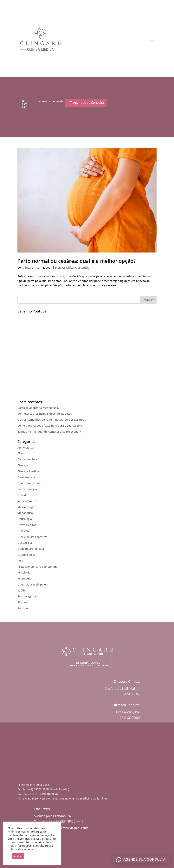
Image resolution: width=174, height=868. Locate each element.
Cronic (84, 828)
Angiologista (25, 447)
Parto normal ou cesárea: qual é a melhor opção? (77, 261)
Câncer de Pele (27, 459)
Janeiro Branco (27, 501)
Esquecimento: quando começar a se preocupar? (49, 432)
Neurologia (25, 519)
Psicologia (24, 572)
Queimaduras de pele (32, 584)
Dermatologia (26, 477)
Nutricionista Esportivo (32, 537)
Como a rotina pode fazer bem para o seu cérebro (50, 426)
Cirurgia (23, 465)
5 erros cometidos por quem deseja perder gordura (51, 420)
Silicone (23, 602)
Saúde (22, 590)
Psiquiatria (25, 578)
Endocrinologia (27, 489)
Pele (20, 561)
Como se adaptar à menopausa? (38, 408)
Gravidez (68, 268)
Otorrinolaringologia (31, 549)
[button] (141, 859)
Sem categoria (27, 596)
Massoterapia (26, 507)
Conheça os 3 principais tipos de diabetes (45, 414)
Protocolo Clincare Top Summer (38, 567)
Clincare (28, 268)
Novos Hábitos (27, 525)
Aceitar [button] (18, 856)
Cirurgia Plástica (28, 471)
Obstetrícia (82, 268)
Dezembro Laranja (29, 483)
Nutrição (23, 531)
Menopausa (25, 513)
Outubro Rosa (26, 555)
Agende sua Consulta (89, 103)
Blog (58, 268)
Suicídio (23, 608)
